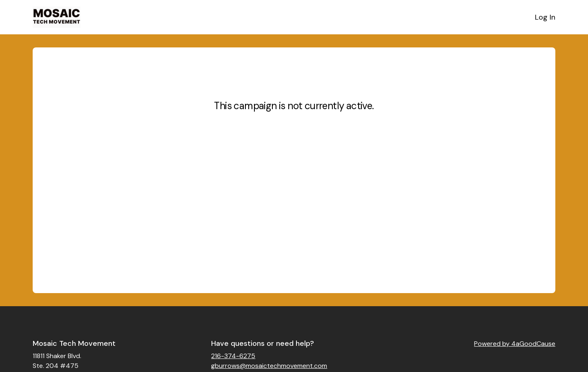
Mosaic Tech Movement (74, 343)
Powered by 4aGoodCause (515, 344)
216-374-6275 (233, 356)
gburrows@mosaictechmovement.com (269, 366)
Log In (545, 17)
